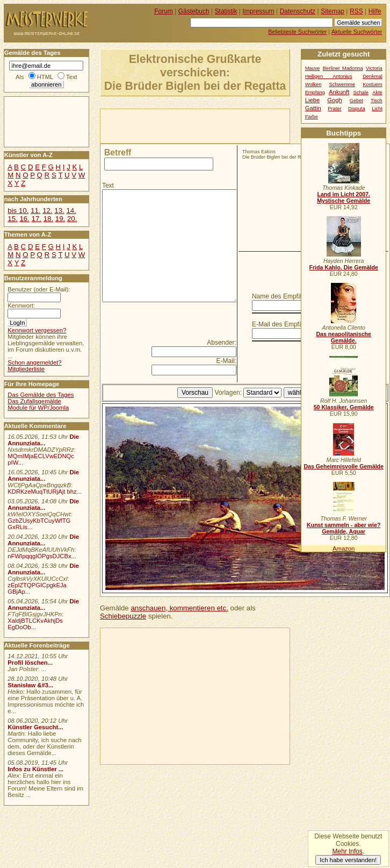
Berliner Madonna (343, 68)
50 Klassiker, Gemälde (344, 407)
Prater (334, 109)
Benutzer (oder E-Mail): (39, 289)
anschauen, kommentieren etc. (179, 608)
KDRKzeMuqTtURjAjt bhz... (45, 492)
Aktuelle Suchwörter (357, 32)
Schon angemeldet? (34, 362)
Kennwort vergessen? (37, 330)
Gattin (313, 108)
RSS (356, 11)
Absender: (222, 343)
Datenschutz (298, 11)
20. (72, 219)
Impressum (259, 11)
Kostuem (373, 84)
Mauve (313, 68)
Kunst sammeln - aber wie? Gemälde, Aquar (344, 528)
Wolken (313, 84)
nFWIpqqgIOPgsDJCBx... (42, 556)
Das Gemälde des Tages (41, 395)
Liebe (313, 100)
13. (59, 211)
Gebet (356, 101)
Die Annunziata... (43, 440)
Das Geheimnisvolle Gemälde (344, 466)
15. (12, 219)
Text (108, 186)
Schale (361, 93)
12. (47, 211)
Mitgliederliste (26, 369)
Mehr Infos (347, 851)
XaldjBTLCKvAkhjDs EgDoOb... (35, 624)
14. (71, 211)
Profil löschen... (30, 663)
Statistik (226, 11)
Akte (377, 93)
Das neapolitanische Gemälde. (344, 337)
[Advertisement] (177, 125)
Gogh (335, 100)
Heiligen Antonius (329, 76)
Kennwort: (21, 305)
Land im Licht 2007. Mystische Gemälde (344, 197)
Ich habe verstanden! (348, 860)
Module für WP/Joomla (38, 408)
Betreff (118, 152)
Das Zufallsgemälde (34, 401)
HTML (45, 77)
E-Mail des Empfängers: (286, 324)
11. (35, 211)
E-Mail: (226, 361)
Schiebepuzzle (123, 616)
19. (60, 219)
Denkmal (373, 76)
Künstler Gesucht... (35, 727)
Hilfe (375, 11)
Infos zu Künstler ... (35, 769)
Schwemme (342, 84)
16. (24, 219)
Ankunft (339, 92)
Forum (164, 11)
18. (48, 219)
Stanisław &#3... (30, 685)
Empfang (315, 93)
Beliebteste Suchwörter (297, 32)
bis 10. (18, 211)
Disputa (356, 109)
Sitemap (333, 11)
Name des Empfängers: (286, 296)
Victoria (374, 68)
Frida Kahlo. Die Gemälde (344, 267)
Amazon (344, 549)
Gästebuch (194, 11)
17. (37, 219)
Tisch (377, 101)
